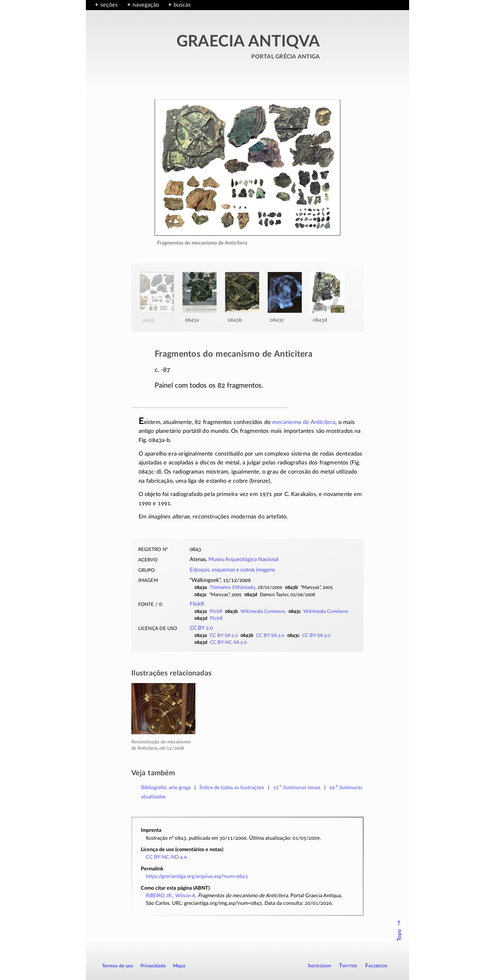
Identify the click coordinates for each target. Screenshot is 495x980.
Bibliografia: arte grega (166, 788)
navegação (146, 5)
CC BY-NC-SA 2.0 (228, 642)
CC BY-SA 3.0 (270, 635)
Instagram (320, 966)
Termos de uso (118, 966)
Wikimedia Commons (263, 611)
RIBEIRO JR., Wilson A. (171, 896)
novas (297, 788)
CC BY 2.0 (201, 628)
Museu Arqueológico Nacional (243, 560)
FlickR (197, 604)
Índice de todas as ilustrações (232, 788)
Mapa (179, 966)
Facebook (376, 966)
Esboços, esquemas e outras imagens (232, 570)
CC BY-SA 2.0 (224, 635)
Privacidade (153, 966)
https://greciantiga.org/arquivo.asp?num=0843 (197, 876)
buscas (182, 5)
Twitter (348, 966)
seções (109, 5)
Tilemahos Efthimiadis (233, 587)
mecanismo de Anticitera (304, 422)
